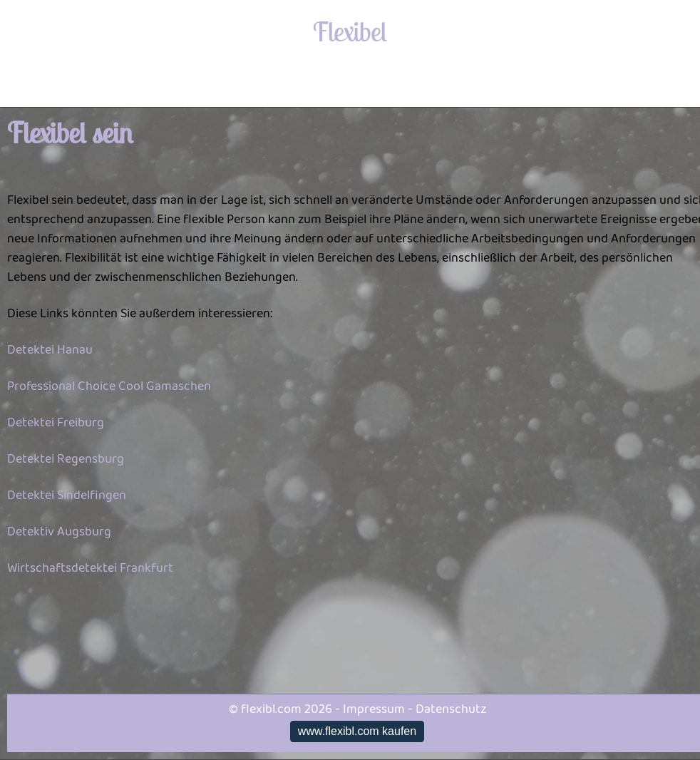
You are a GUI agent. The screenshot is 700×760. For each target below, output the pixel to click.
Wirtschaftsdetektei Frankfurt (90, 568)
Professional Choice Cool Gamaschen (109, 386)
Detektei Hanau (50, 350)
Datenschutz (451, 709)
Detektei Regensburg (66, 459)
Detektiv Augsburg (59, 532)
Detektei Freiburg (56, 423)
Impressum (374, 709)
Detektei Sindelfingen (67, 495)
